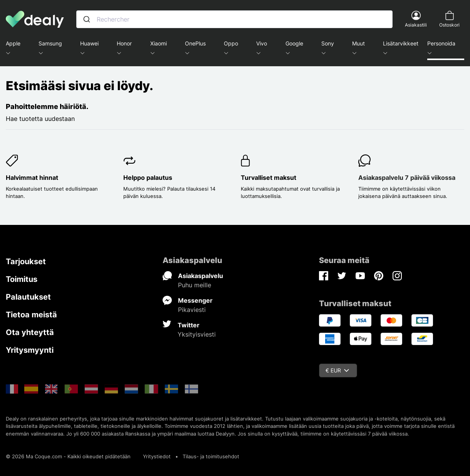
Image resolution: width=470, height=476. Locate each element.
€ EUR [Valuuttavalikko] (337, 370)
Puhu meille (195, 285)
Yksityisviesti (197, 334)
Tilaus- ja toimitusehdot (211, 456)
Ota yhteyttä (30, 332)
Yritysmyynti (30, 350)
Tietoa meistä (31, 315)
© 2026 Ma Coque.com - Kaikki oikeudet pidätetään (68, 456)
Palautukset (28, 297)
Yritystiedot (157, 456)
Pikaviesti (192, 310)
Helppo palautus (148, 178)
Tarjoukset (26, 261)
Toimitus (22, 279)
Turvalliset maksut (269, 178)
